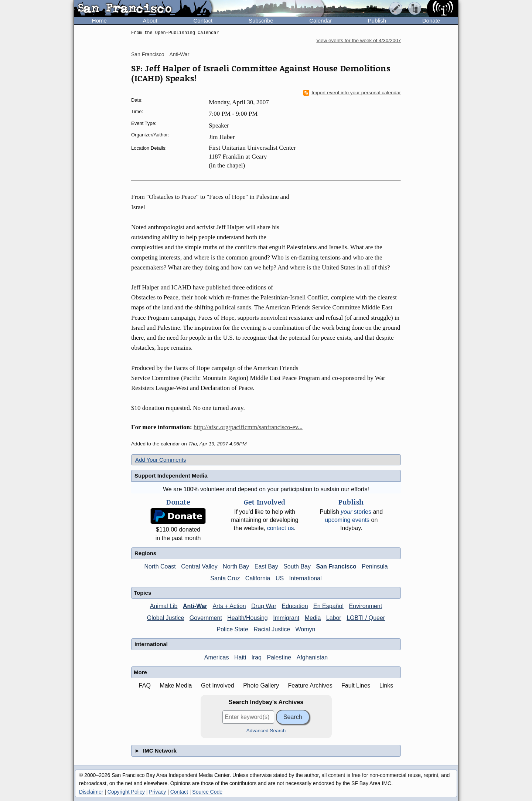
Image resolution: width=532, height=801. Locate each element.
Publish (377, 21)
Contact (203, 21)
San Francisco (148, 54)
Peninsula (375, 566)
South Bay (297, 566)
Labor (334, 618)
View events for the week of (359, 40)
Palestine (279, 657)
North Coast (160, 566)
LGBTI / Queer (366, 618)
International (306, 578)
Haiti (240, 657)
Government (206, 618)
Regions (145, 553)
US (280, 578)
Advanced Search (266, 731)
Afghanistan (312, 657)
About (150, 21)
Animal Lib (164, 606)
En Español (328, 606)
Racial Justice (272, 629)
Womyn (306, 629)
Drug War (264, 606)
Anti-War (179, 54)
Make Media (176, 685)
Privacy (157, 792)
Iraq (256, 657)
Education (295, 606)
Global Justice (166, 618)
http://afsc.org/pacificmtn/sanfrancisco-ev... (248, 427)
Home (99, 21)
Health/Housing (247, 618)
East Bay (266, 566)
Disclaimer (91, 792)
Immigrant (286, 618)
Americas (217, 657)
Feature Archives (310, 685)
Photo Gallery (261, 685)
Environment (365, 606)
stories (356, 512)
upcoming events (347, 520)
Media (313, 618)
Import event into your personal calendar (352, 93)
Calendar (320, 21)
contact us (281, 528)
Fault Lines (356, 685)
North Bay (236, 566)
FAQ (145, 685)
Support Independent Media (171, 476)
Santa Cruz (225, 578)
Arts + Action (229, 606)
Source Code (207, 792)
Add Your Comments (161, 460)
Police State (233, 629)
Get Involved (218, 685)
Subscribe (261, 21)
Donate (431, 21)
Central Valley (199, 566)
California (258, 578)
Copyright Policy (126, 792)
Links (386, 685)
